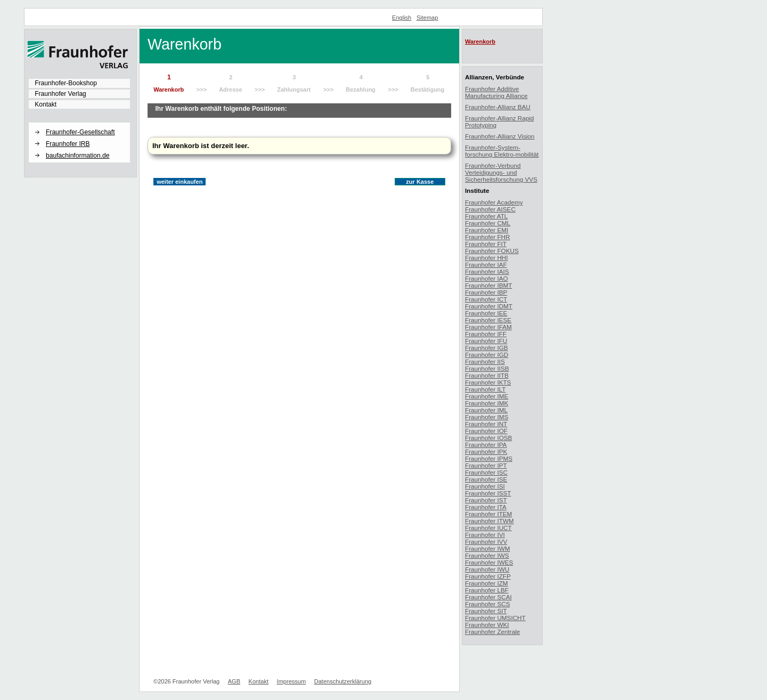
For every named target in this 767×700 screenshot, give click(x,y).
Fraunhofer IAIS (487, 271)
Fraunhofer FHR (487, 237)
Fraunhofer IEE (486, 313)
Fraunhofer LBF (487, 590)
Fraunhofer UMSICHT (495, 618)
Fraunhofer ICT (486, 299)
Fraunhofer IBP (486, 292)
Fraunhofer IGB (487, 348)
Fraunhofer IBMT (488, 285)
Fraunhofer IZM (487, 583)
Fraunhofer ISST (488, 493)
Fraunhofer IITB (487, 375)
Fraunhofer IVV (486, 542)
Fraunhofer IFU (486, 341)
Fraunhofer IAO (487, 278)
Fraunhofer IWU (487, 569)
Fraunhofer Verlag (60, 94)
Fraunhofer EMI (487, 230)
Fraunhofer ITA (486, 507)
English (402, 18)
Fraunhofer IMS (487, 417)
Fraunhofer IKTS (488, 382)
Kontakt (46, 104)
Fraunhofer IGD (487, 355)
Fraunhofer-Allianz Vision (500, 136)
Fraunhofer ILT (485, 389)
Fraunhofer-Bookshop (66, 83)
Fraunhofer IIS (485, 361)
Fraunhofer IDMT (489, 306)
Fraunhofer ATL (486, 216)
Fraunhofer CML (488, 223)
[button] (79, 123)
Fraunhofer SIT (486, 611)
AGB (234, 681)
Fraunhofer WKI (487, 625)
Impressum (292, 681)
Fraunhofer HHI (487, 258)
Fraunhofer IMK (487, 403)
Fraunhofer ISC (486, 472)
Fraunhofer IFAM (488, 327)
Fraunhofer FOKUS (492, 251)
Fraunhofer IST (486, 500)
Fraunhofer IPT (486, 465)
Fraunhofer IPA (486, 445)
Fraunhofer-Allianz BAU (498, 107)
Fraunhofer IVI (485, 535)
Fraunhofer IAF (486, 264)
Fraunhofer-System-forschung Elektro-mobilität (502, 151)
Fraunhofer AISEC (490, 209)
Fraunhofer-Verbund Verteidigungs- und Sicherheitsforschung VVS (501, 172)
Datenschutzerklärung (343, 681)
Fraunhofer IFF (486, 334)
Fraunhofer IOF (486, 431)
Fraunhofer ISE (486, 479)
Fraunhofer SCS (487, 604)
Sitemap (427, 18)
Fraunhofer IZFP (488, 576)
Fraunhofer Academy (494, 202)
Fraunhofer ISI (485, 486)
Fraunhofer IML (486, 410)
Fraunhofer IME (487, 396)
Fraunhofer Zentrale (492, 632)
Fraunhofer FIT (486, 244)
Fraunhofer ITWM (489, 521)
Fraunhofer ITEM (488, 514)
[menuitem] (79, 83)
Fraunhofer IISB (487, 368)
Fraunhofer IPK (486, 451)
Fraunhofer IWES (489, 562)
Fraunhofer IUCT (488, 528)
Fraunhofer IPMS (489, 458)
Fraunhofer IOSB (488, 438)
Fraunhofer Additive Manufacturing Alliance (496, 92)
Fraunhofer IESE (488, 320)
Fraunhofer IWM (487, 548)
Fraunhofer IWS (487, 555)
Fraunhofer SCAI (488, 597)
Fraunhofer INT (486, 424)
